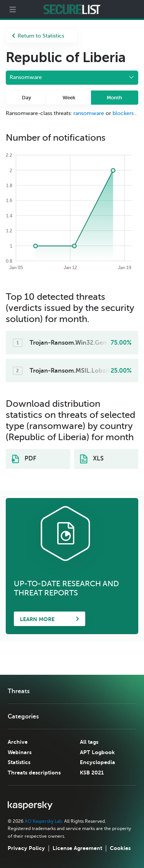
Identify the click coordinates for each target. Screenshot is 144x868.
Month (114, 98)
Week (69, 98)
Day (26, 98)
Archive (18, 742)
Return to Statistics (38, 36)
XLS (92, 459)
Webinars (20, 752)
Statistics (19, 762)
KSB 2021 (92, 773)
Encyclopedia (98, 762)
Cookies (120, 848)
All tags (89, 742)
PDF (24, 459)
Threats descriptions (34, 773)
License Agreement (77, 848)
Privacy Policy (26, 848)
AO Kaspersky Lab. (44, 821)
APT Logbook (97, 752)
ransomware (89, 113)
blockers (123, 113)
